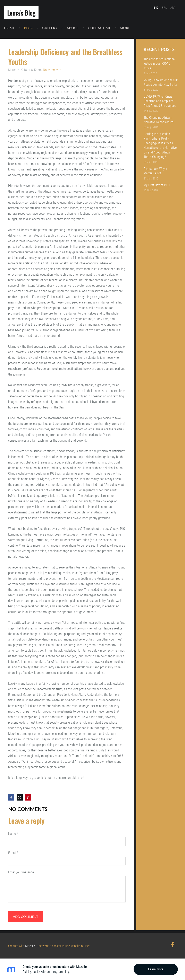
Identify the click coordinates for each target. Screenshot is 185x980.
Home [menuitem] (14, 29)
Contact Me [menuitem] (104, 29)
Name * (13, 833)
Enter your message (21, 872)
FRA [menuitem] (164, 8)
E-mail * (13, 852)
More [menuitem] (129, 29)
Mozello (30, 945)
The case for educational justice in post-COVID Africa (159, 63)
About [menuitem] (77, 29)
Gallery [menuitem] (54, 29)
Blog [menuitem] (33, 29)
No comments (52, 69)
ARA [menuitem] (173, 8)
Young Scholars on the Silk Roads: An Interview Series (161, 82)
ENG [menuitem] (156, 8)
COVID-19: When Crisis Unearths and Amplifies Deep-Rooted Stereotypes (160, 100)
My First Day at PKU (157, 184)
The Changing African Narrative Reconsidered (159, 119)
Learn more (156, 969)
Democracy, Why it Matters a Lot (155, 170)
